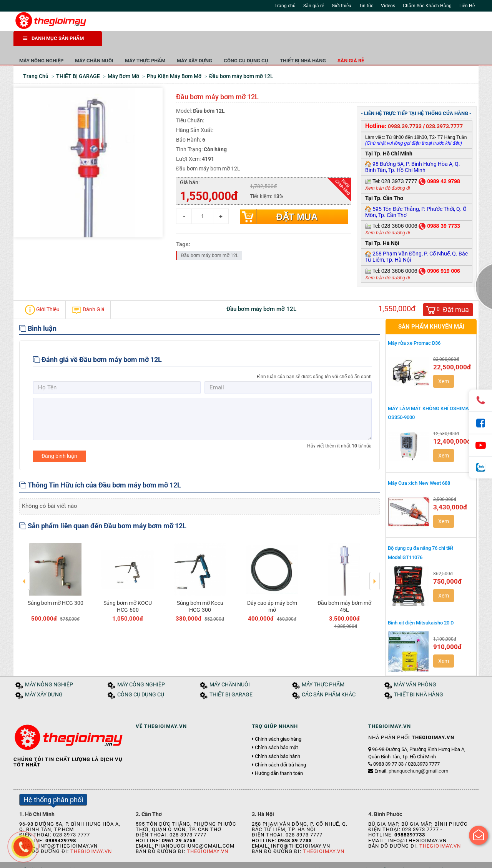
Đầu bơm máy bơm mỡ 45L (344, 588)
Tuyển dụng (100, 860)
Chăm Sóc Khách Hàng (427, 6)
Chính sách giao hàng (278, 721)
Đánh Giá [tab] (88, 291)
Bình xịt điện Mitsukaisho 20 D (421, 604)
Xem (444, 363)
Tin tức (366, 6)
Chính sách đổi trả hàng (280, 746)
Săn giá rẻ (314, 6)
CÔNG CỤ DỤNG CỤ (334, 42)
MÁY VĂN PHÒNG (415, 666)
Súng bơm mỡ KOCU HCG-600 (128, 588)
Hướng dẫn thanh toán (279, 755)
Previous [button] (24, 557)
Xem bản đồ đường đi (387, 170)
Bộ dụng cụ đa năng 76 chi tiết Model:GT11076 (421, 534)
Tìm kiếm (339, 23)
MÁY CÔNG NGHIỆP (141, 666)
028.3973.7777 (444, 108)
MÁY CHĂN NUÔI (183, 42)
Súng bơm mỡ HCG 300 (56, 584)
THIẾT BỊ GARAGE (231, 676)
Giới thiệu (342, 6)
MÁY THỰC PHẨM (234, 42)
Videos (388, 6)
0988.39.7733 (405, 108)
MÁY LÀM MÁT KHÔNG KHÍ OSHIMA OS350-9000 (428, 394)
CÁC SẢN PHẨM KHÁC (329, 676)
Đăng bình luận (59, 437)
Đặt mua (297, 198)
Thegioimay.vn (91, 833)
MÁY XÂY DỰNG (283, 42)
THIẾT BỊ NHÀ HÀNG (391, 42)
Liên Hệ (467, 6)
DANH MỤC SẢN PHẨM (53, 38)
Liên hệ (126, 860)
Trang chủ (285, 6)
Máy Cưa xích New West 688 (419, 465)
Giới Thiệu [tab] (42, 291)
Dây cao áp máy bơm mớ (272, 588)
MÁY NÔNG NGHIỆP (130, 42)
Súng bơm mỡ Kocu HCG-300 (200, 588)
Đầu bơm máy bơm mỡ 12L (210, 237)
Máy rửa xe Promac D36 (414, 325)
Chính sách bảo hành (278, 738)
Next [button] (375, 557)
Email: (411, 752)
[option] (55, 563)
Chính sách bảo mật (276, 729)
